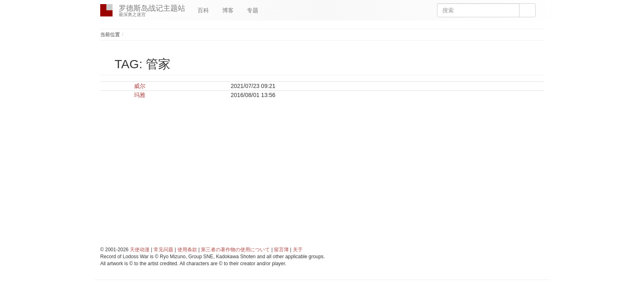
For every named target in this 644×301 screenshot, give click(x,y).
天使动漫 (140, 250)
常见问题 (163, 250)
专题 (253, 10)
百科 (203, 10)
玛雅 (140, 95)
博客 (228, 10)
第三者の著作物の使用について (235, 250)
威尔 (140, 86)
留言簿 (281, 250)
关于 (298, 250)
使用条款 (187, 250)
